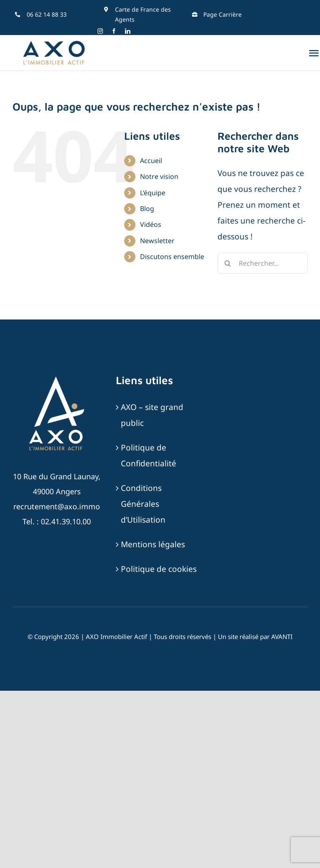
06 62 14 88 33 (47, 14)
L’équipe (153, 193)
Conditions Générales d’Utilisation (143, 504)
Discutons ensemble (172, 257)
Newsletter (157, 241)
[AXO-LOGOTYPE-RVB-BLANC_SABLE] (57, 377)
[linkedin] (128, 31)
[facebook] (114, 31)
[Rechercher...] (262, 263)
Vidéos (151, 224)
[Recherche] (228, 263)
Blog (147, 209)
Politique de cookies (159, 569)
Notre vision (159, 176)
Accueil (151, 161)
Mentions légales (153, 544)
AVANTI (282, 637)
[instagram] (100, 31)
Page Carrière (222, 14)
